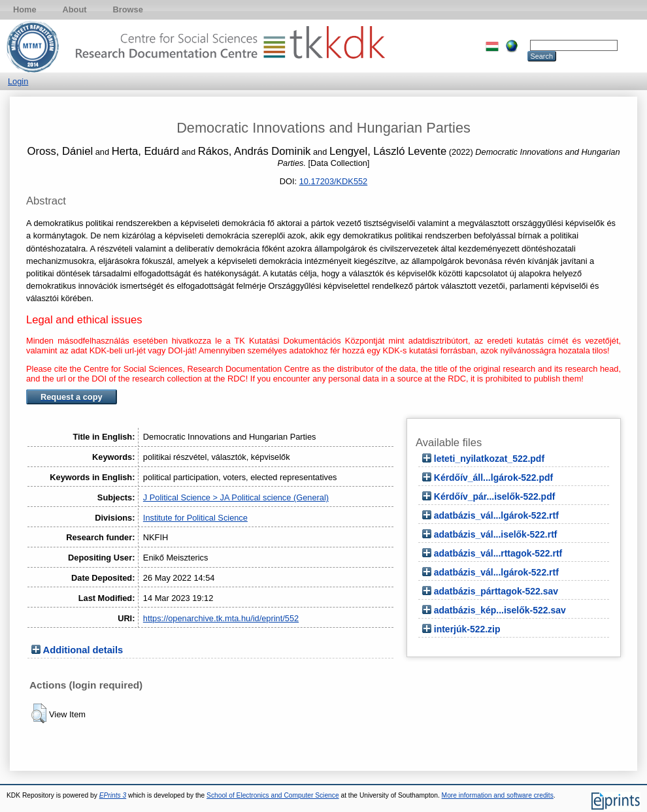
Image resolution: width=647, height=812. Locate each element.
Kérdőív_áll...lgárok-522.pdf (493, 478)
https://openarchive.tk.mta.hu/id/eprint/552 (221, 618)
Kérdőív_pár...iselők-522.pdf (495, 496)
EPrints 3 (113, 795)
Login (18, 81)
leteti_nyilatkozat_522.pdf (489, 459)
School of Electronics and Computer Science (273, 795)
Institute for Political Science (195, 518)
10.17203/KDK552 (334, 181)
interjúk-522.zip (467, 629)
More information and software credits (498, 795)
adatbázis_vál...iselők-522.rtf (496, 534)
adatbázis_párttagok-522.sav (496, 591)
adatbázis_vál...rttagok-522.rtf (498, 553)
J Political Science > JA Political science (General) (236, 497)
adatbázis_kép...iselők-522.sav (500, 610)
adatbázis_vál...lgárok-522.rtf (496, 515)
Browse (128, 9)
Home (25, 9)
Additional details (83, 650)
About (75, 9)
